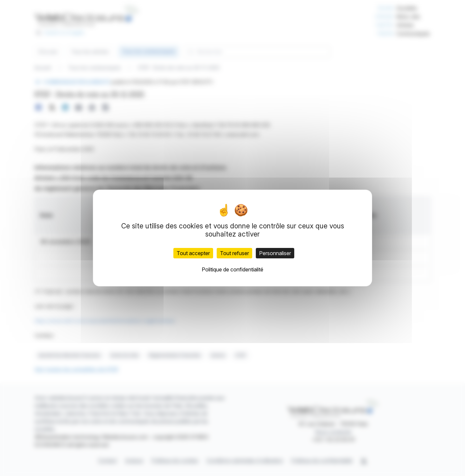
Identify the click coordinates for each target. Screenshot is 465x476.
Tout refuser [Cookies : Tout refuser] (234, 253)
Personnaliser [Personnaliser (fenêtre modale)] (275, 253)
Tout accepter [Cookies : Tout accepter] (193, 253)
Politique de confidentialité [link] (232, 269)
